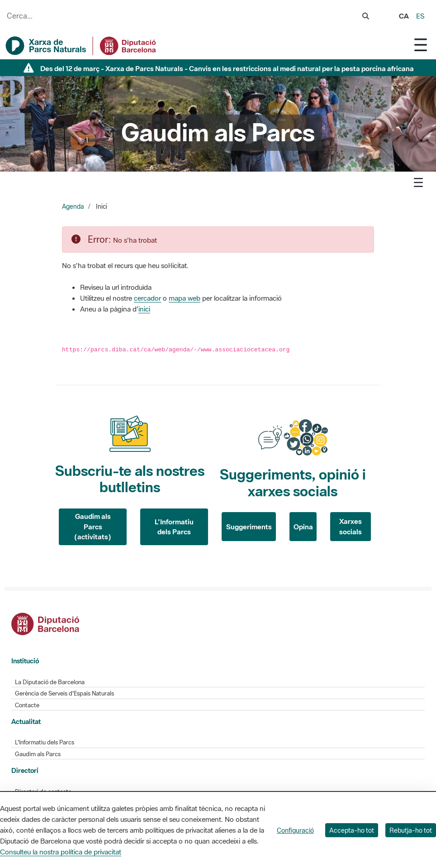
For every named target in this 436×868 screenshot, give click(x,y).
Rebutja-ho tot (411, 830)
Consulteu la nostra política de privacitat (61, 852)
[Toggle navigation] (421, 45)
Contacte (27, 705)
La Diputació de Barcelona (50, 682)
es (420, 16)
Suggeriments (249, 527)
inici (144, 309)
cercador (147, 298)
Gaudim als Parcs (38, 754)
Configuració (295, 830)
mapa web (185, 298)
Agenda (73, 206)
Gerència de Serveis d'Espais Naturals (64, 693)
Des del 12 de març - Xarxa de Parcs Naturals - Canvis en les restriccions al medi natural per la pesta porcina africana (227, 68)
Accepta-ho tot (352, 830)
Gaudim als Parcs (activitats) (93, 526)
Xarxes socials (351, 526)
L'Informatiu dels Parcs (174, 527)
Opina (303, 527)
